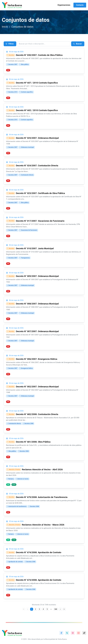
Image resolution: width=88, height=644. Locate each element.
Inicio (5, 27)
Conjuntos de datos (22, 27)
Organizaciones (64, 5)
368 (56, 609)
